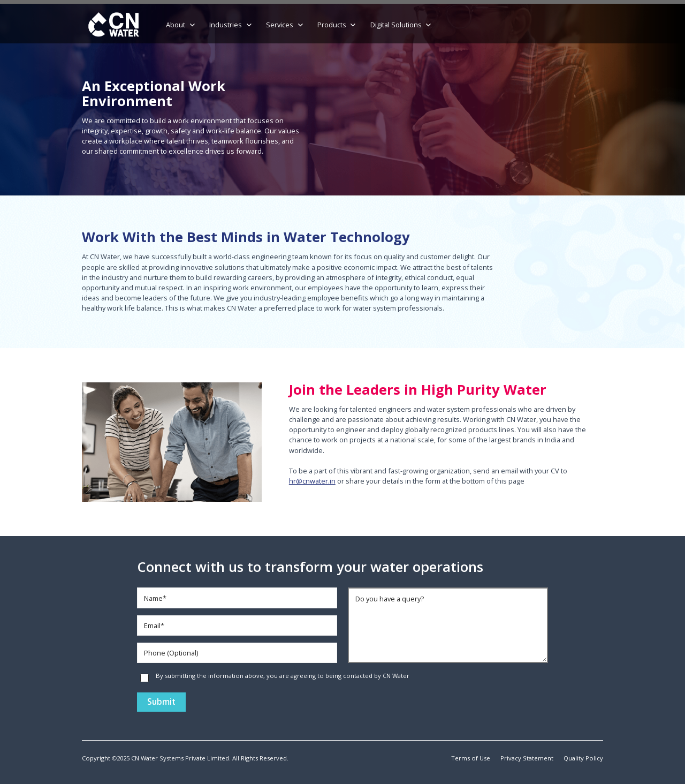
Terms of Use (471, 758)
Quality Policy (583, 758)
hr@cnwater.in (312, 481)
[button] (181, 25)
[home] (114, 25)
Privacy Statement (527, 758)
